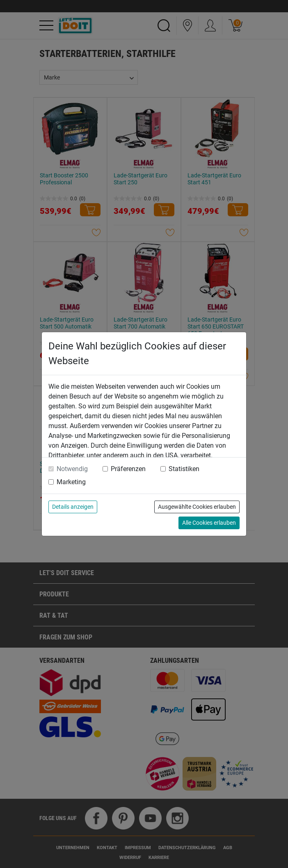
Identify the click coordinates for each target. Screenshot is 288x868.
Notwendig (72, 469)
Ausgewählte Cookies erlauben (197, 507)
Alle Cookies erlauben (209, 523)
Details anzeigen (73, 507)
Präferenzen (128, 469)
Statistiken (184, 469)
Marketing (71, 482)
